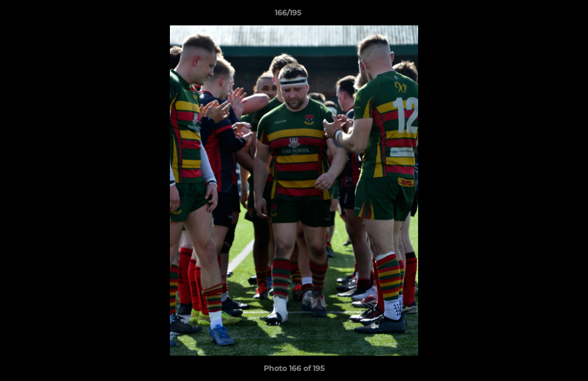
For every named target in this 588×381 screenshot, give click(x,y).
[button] (544, 15)
